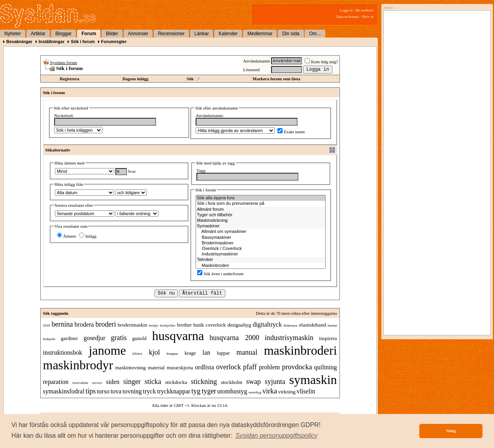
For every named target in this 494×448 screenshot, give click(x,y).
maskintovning (131, 368)
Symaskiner (261, 226)
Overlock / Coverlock (261, 249)
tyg (196, 391)
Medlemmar (260, 34)
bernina (62, 324)
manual (247, 352)
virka (270, 391)
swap (254, 382)
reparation (56, 382)
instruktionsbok (63, 353)
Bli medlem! (365, 10)
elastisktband (313, 325)
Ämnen (66, 236)
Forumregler (114, 42)
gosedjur (94, 338)
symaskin (313, 380)
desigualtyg (239, 325)
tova (116, 391)
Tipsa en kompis (348, 17)
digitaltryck (267, 324)
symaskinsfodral (64, 391)
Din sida (291, 34)
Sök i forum (83, 42)
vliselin (306, 391)
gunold (140, 338)
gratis (119, 338)
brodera (84, 324)
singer (132, 382)
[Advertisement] (435, 94)
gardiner (69, 338)
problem (269, 367)
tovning (132, 391)
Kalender (228, 34)
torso (103, 391)
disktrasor (290, 325)
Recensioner (171, 34)
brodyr (154, 325)
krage (190, 353)
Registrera (69, 79)
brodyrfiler (168, 325)
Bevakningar (19, 42)
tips (91, 391)
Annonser (138, 34)
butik (199, 325)
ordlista (205, 367)
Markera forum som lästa (276, 79)
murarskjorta (180, 368)
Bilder (112, 34)
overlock (229, 367)
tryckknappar (173, 391)
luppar (223, 353)
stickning (204, 382)
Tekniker (261, 260)
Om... (315, 34)
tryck (150, 391)
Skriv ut (368, 17)
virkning (287, 392)
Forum (89, 34)
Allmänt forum (261, 210)
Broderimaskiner (261, 243)
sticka (153, 382)
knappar (172, 353)
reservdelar (80, 383)
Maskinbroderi (261, 266)
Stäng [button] (451, 431)
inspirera (328, 338)
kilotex (137, 353)
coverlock (216, 325)
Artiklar (38, 34)
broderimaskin (133, 325)
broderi (106, 324)
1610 (47, 325)
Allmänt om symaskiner (261, 232)
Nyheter (13, 34)
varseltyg (255, 392)
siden (113, 382)
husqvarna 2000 (234, 338)
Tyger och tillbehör (261, 215)
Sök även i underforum (220, 274)
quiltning (326, 367)
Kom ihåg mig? (321, 62)
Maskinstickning (261, 221)
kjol (155, 352)
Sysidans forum (63, 62)
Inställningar (52, 42)
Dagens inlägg (136, 79)
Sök (190, 79)
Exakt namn (291, 132)
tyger (209, 391)
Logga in (346, 10)
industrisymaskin (289, 338)
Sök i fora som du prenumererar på (261, 204)
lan (206, 353)
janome (107, 350)
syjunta (275, 382)
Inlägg (88, 236)
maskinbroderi (301, 350)
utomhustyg (232, 391)
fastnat (332, 325)
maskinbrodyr (78, 365)
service (97, 383)
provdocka (297, 367)
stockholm (232, 382)
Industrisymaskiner (261, 254)
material (156, 368)
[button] (277, 436)
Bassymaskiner (261, 238)
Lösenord (251, 70)
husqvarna (178, 336)
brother (185, 325)
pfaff (250, 367)
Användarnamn (256, 61)
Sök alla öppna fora (261, 198)
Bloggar (63, 34)
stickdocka (176, 382)
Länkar (202, 34)
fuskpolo (49, 339)
